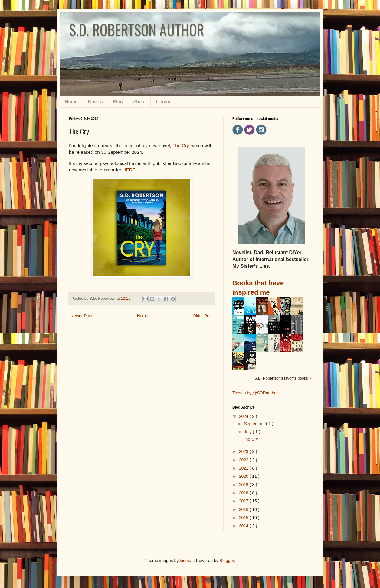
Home (71, 102)
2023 (244, 451)
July (248, 432)
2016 (244, 509)
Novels (95, 102)
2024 (244, 416)
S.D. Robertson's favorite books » (283, 378)
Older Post (203, 316)
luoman (187, 561)
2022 (244, 460)
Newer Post (81, 316)
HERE (129, 170)
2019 (244, 485)
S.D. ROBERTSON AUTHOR (137, 29)
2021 (244, 468)
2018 (244, 493)
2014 (244, 526)
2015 (244, 518)
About (139, 102)
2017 (244, 501)
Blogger (227, 561)
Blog (118, 102)
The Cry (181, 145)
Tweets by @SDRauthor (255, 393)
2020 (244, 476)
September (255, 424)
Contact (164, 102)
